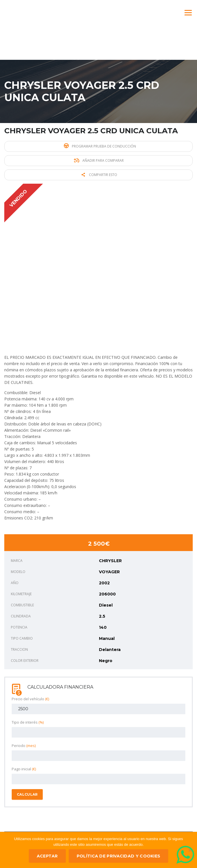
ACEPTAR (47, 856)
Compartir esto (99, 175)
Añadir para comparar (99, 160)
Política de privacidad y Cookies (119, 856)
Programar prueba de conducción (100, 146)
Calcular (27, 794)
